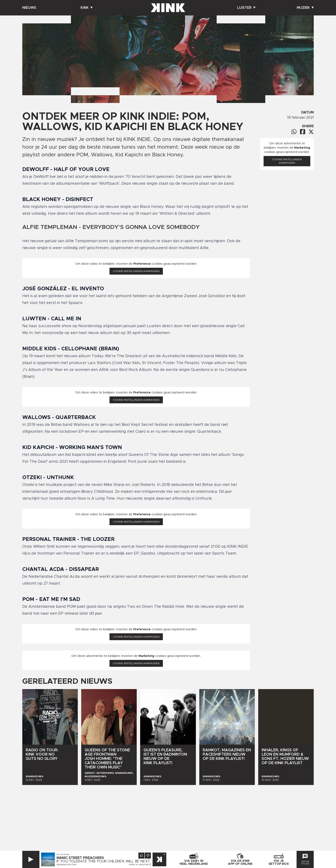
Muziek (305, 8)
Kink (87, 8)
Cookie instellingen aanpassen (136, 271)
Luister (246, 8)
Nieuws (29, 8)
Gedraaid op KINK (67, 865)
